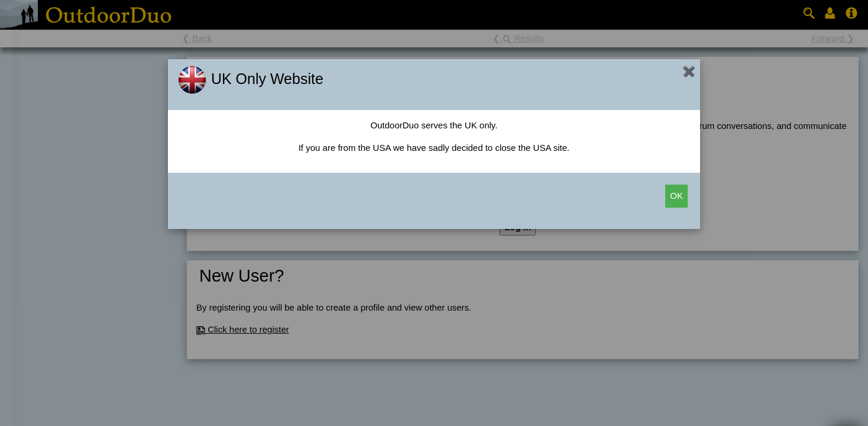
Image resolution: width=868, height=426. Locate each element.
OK (676, 196)
